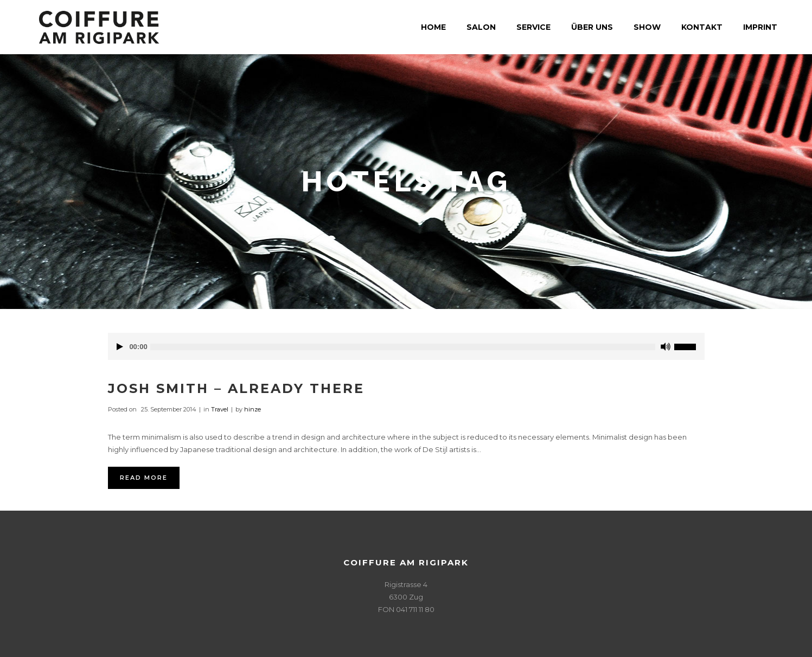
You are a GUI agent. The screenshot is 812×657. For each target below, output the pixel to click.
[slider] (403, 347)
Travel (220, 409)
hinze (252, 409)
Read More (144, 478)
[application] (406, 346)
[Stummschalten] (666, 347)
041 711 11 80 (415, 609)
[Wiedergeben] (120, 347)
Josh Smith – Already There (236, 388)
